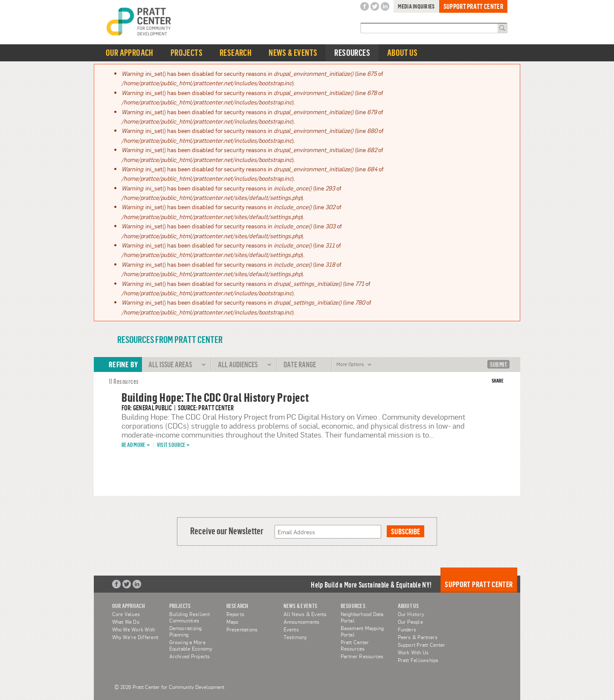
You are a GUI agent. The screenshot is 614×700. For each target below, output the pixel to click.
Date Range (300, 364)
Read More (134, 445)
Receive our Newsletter (227, 531)
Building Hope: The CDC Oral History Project (215, 397)
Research (236, 53)
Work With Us (413, 652)
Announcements (302, 622)
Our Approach (130, 53)
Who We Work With (134, 629)
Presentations (242, 629)
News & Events (293, 53)
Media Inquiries (416, 6)
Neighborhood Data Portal (362, 617)
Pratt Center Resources (355, 645)
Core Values (126, 614)
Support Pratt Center (473, 6)
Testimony (295, 637)
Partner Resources (362, 656)
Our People (410, 622)
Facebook (365, 7)
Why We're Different (135, 637)
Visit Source (171, 445)
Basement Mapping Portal (362, 631)
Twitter (375, 7)
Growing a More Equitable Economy (191, 645)
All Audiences (238, 364)
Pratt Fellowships (418, 660)
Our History (411, 614)
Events (291, 629)
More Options (350, 362)
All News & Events (305, 614)
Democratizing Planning (186, 631)
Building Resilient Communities (190, 617)
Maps (233, 622)
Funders (407, 629)
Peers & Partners (418, 637)
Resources (352, 53)
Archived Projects (190, 656)
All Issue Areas (170, 364)
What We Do (126, 622)
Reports (236, 614)
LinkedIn (385, 7)
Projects (187, 53)
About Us (402, 53)
